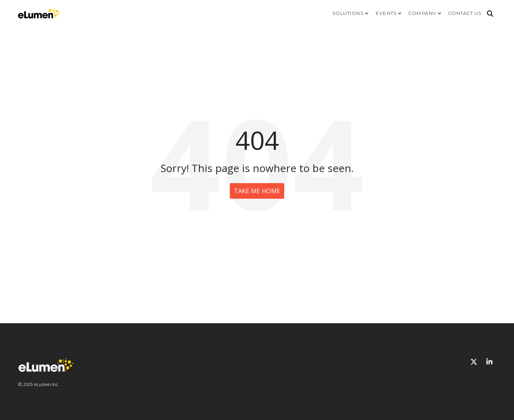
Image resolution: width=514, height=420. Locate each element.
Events (388, 13)
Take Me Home (257, 191)
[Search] (490, 14)
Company (425, 13)
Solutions (351, 13)
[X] (475, 362)
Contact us (465, 13)
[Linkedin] (489, 362)
